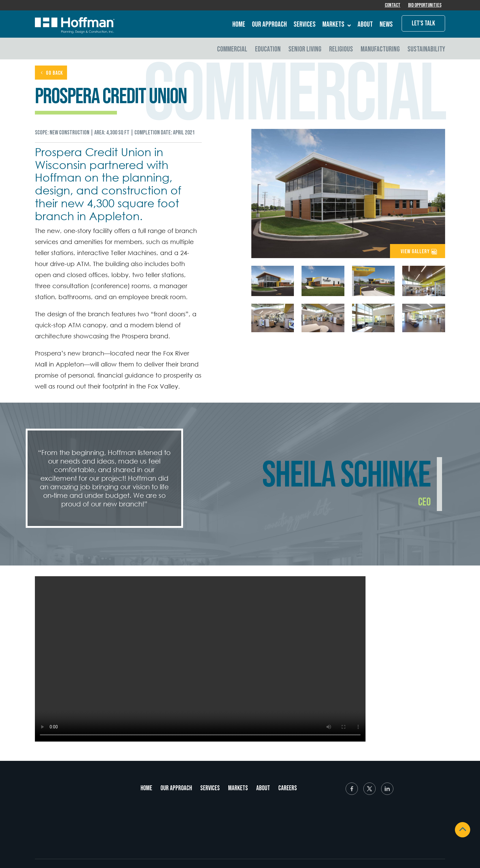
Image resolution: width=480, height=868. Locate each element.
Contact (392, 6)
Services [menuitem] (210, 789)
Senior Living (305, 50)
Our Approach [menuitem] (176, 789)
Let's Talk (423, 24)
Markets (337, 26)
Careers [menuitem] (288, 789)
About (365, 26)
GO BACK (54, 74)
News (386, 26)
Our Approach (269, 26)
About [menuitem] (263, 789)
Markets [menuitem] (238, 789)
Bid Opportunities (424, 6)
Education (268, 50)
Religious (341, 50)
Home (239, 26)
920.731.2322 (71, 838)
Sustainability (426, 50)
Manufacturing (380, 50)
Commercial (232, 50)
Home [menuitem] (146, 789)
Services (305, 26)
